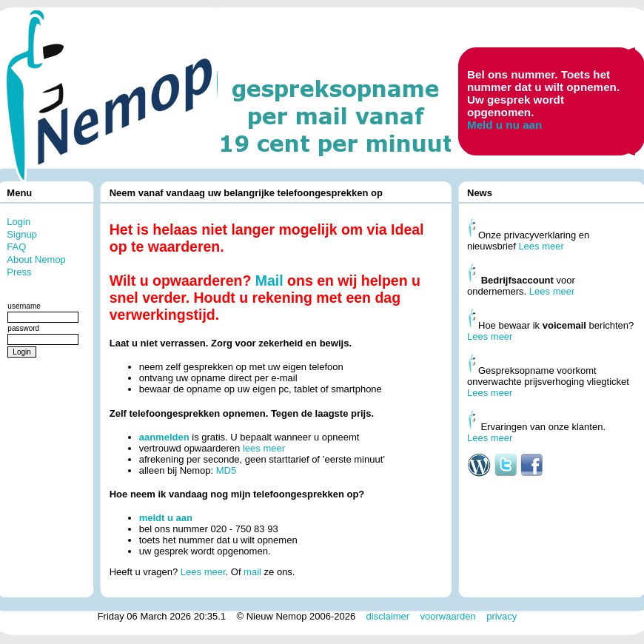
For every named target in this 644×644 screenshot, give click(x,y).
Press (19, 272)
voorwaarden (448, 616)
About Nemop (36, 259)
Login (19, 222)
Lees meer (203, 572)
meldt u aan (166, 518)
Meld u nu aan (504, 125)
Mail (269, 281)
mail (252, 572)
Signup (21, 234)
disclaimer (388, 616)
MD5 (226, 470)
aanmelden (164, 437)
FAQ (16, 247)
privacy (502, 616)
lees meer (264, 448)
